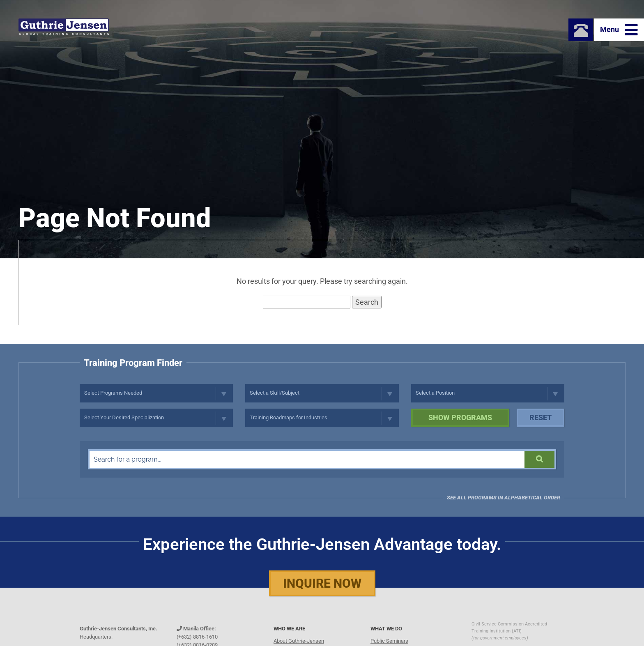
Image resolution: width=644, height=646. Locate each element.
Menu (619, 30)
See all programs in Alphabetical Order (504, 498)
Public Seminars (389, 641)
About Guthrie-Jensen (299, 641)
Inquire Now (322, 583)
